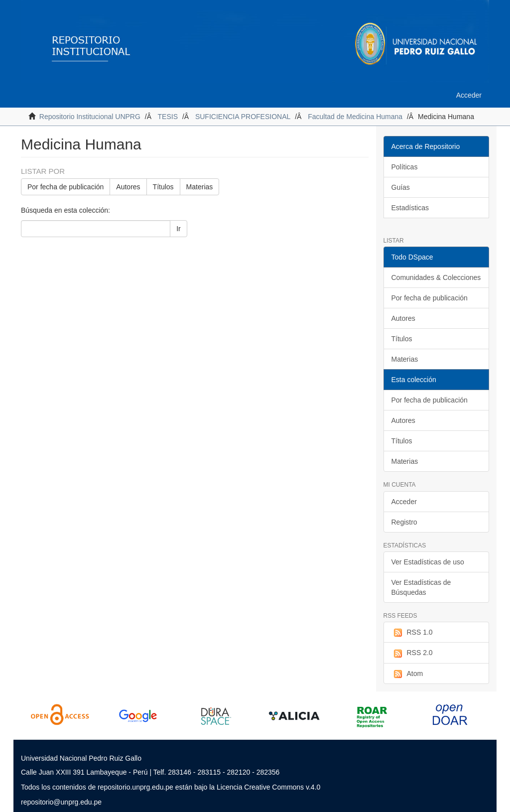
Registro (404, 522)
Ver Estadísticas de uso (428, 562)
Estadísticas (410, 208)
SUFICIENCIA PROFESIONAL (243, 117)
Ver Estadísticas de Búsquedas (421, 587)
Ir (179, 229)
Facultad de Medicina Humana (355, 117)
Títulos (163, 187)
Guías (401, 187)
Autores (128, 187)
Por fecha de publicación (65, 187)
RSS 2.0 (412, 653)
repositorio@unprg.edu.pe (61, 802)
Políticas (405, 167)
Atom (407, 674)
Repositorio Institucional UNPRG (90, 117)
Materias (200, 187)
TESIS (168, 117)
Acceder (404, 502)
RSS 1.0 (412, 633)
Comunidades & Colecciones (436, 277)
